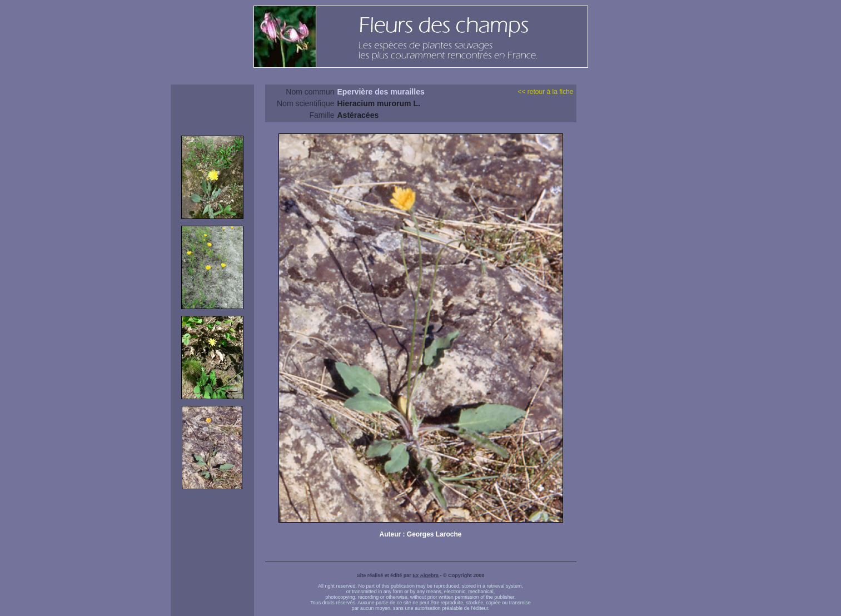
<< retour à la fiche (545, 92)
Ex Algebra (426, 575)
